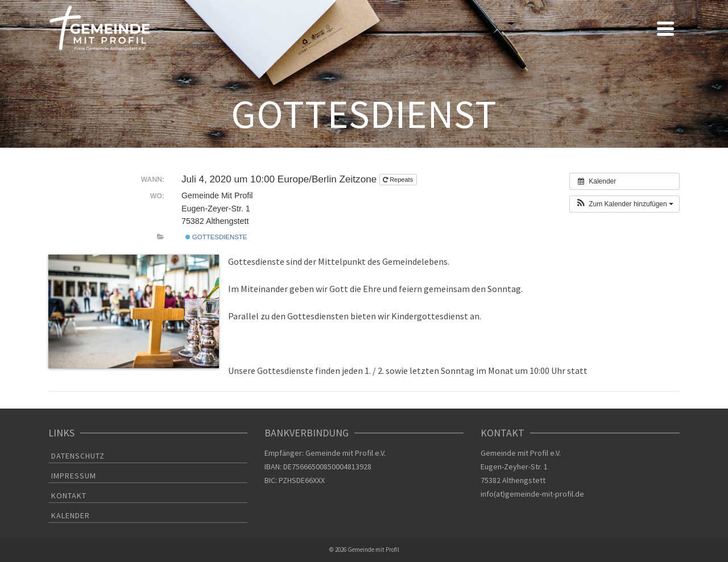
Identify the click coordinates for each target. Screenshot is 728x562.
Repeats (399, 180)
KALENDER (71, 515)
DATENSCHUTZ (78, 456)
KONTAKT (69, 496)
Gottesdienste (216, 237)
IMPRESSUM (74, 476)
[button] (624, 204)
